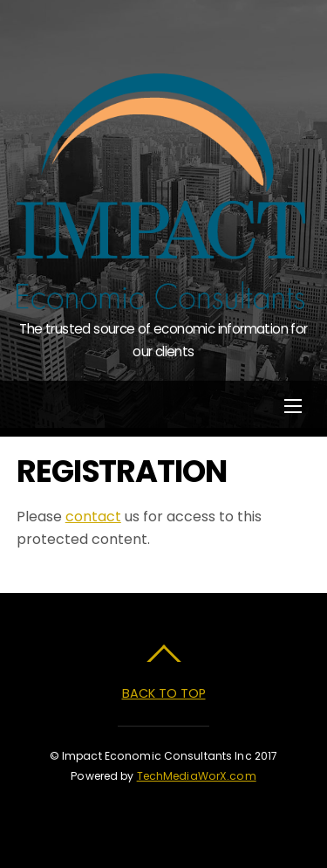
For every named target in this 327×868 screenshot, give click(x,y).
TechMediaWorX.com (197, 776)
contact (93, 517)
